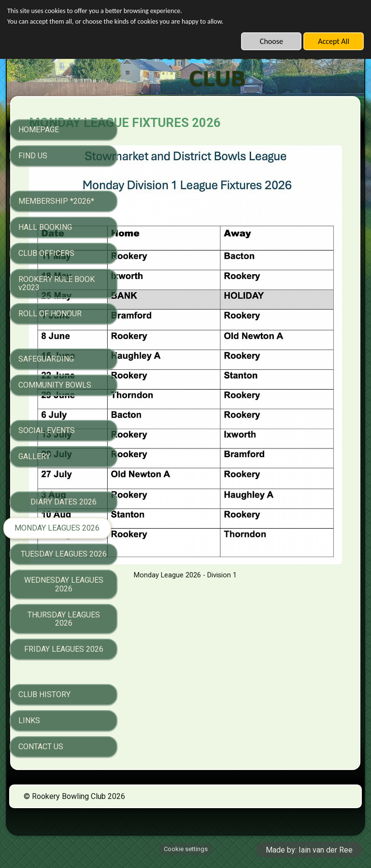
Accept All (334, 41)
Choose (271, 41)
